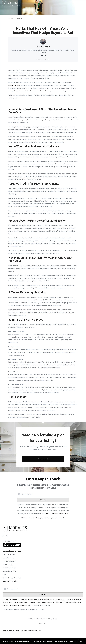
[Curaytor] (12, 547)
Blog (4, 575)
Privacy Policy (43, 624)
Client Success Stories (10, 554)
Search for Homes (8, 558)
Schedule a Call (7, 564)
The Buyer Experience (9, 561)
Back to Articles (17, 18)
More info (76, 641)
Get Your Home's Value (10, 571)
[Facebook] (4, 536)
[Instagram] (7, 536)
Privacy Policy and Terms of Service (57, 514)
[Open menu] (83, 4)
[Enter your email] (45, 494)
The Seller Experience (10, 568)
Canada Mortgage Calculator (12, 578)
